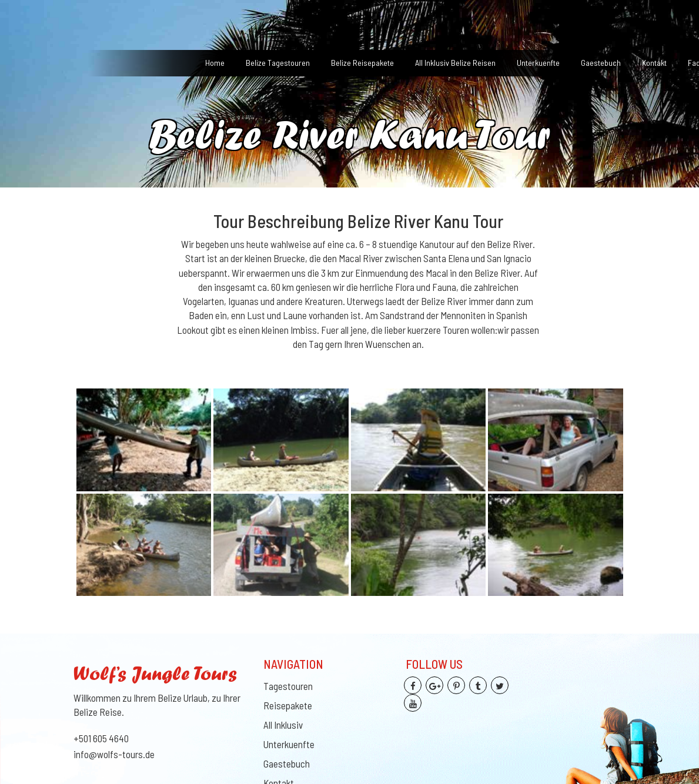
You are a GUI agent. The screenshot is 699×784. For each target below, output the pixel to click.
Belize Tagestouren (278, 63)
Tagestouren (288, 686)
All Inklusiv (283, 725)
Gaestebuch (601, 63)
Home (215, 63)
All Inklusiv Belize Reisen (455, 63)
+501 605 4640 (101, 738)
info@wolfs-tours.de (114, 754)
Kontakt (654, 63)
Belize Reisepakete (362, 63)
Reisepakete (288, 705)
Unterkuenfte (538, 63)
